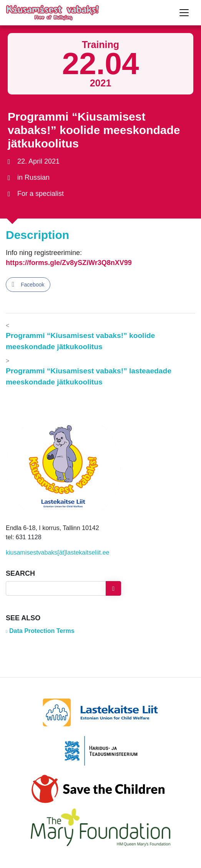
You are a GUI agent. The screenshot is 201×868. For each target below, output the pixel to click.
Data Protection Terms (42, 631)
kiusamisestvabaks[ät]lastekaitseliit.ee (57, 552)
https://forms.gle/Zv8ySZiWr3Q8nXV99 (69, 263)
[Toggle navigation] (184, 13)
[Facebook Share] (28, 285)
